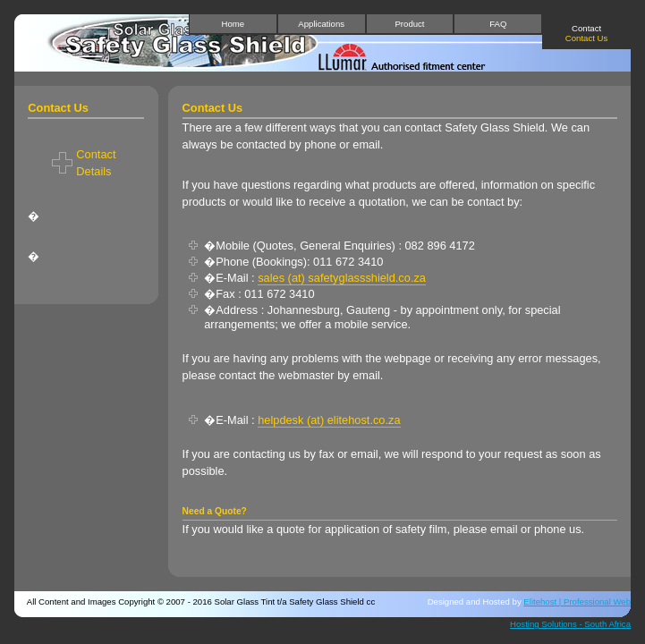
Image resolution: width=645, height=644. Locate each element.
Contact (586, 33)
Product (409, 24)
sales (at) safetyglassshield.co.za (342, 278)
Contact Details (96, 163)
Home (233, 24)
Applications (321, 24)
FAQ (498, 24)
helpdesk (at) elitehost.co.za (329, 420)
